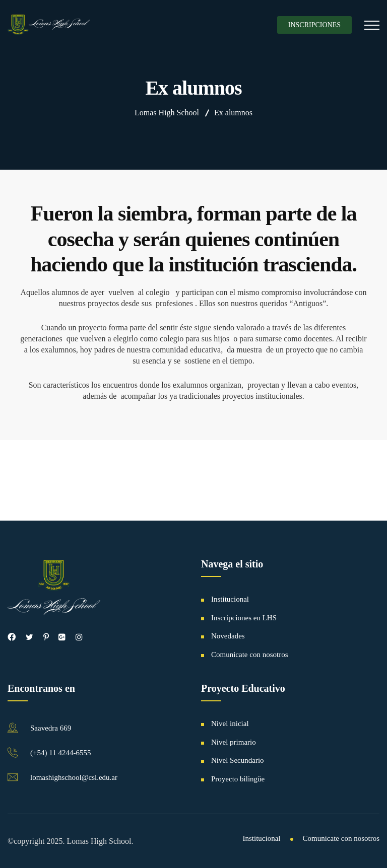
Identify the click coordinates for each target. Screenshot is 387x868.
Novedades (228, 636)
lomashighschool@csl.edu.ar (74, 777)
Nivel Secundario (238, 760)
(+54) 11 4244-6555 (60, 753)
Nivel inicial (230, 724)
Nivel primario (234, 742)
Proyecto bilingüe (238, 779)
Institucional (230, 599)
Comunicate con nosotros (249, 655)
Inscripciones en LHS (244, 618)
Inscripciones (314, 25)
